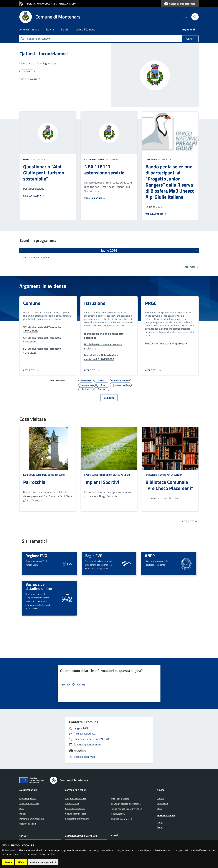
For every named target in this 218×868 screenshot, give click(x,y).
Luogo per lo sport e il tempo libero (111, 475)
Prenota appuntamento (87, 744)
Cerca (190, 39)
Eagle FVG (94, 556)
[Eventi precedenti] (22, 250)
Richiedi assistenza (85, 734)
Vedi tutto (192, 267)
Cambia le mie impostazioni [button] (43, 862)
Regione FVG (36, 556)
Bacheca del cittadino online (39, 586)
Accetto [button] (8, 862)
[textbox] (108, 685)
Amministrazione (28, 790)
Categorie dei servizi (76, 790)
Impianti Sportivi (102, 482)
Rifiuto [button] (21, 862)
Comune (32, 303)
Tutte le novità (30, 79)
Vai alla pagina (34, 196)
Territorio (151, 159)
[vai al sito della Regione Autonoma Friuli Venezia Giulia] (49, 4)
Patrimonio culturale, (35, 475)
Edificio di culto (56, 475)
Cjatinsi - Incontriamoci (44, 53)
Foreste (27, 159)
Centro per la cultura (170, 475)
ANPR (150, 556)
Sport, (88, 475)
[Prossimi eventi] (196, 250)
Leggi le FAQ (81, 728)
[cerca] (195, 17)
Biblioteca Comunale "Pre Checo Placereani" (169, 485)
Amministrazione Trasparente (81, 836)
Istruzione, (152, 475)
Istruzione (95, 303)
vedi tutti (109, 398)
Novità (160, 790)
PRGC (151, 303)
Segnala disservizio (85, 757)
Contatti (24, 836)
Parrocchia (34, 482)
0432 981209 (92, 739)
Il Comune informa (94, 159)
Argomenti (189, 29)
